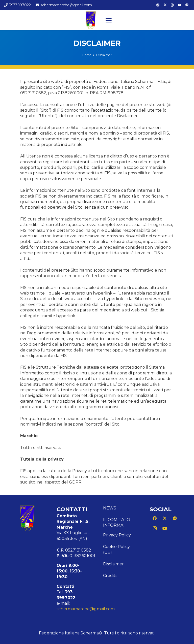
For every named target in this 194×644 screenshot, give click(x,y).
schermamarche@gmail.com (86, 609)
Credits (110, 576)
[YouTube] (180, 5)
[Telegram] (187, 5)
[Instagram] (172, 5)
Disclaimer (113, 564)
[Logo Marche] (91, 20)
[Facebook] (158, 5)
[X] (165, 5)
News (110, 508)
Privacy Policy (117, 535)
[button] (109, 20)
